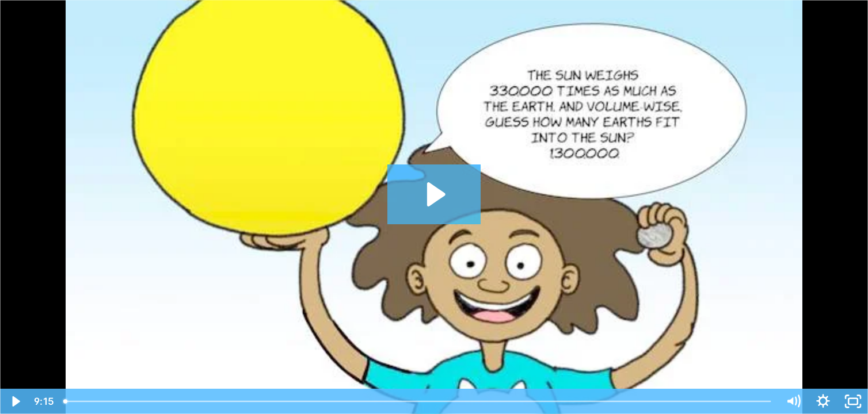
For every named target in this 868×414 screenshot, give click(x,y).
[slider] (418, 401)
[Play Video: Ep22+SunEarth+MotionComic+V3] (434, 194)
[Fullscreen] (853, 401)
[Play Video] (15, 401)
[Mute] (793, 401)
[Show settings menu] (823, 401)
